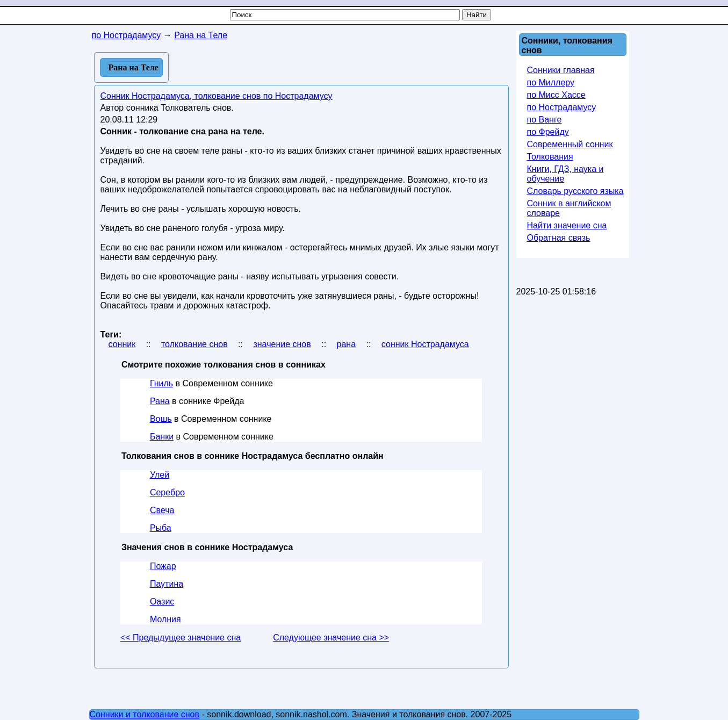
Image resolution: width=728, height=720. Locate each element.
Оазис (162, 602)
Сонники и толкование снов (145, 714)
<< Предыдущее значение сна (181, 638)
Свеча (162, 510)
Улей (160, 475)
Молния (165, 619)
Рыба (161, 528)
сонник (122, 344)
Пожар (163, 566)
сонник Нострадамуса (425, 344)
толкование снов (194, 344)
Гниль (161, 383)
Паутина (167, 584)
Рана (160, 401)
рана (347, 344)
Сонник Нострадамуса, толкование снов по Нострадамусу (217, 96)
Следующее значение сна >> (331, 638)
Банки (162, 437)
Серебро (167, 492)
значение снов (282, 344)
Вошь (161, 419)
